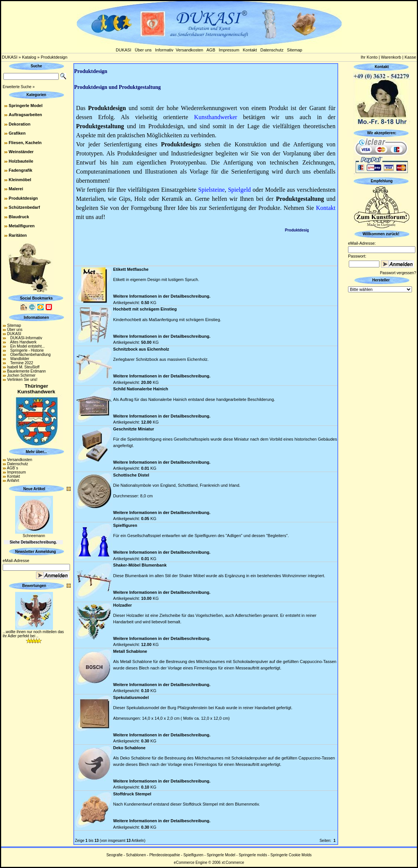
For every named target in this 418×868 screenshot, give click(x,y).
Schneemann (34, 536)
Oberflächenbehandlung (29, 355)
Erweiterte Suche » (19, 87)
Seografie (114, 855)
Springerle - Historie (26, 350)
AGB (211, 50)
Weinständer (21, 152)
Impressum (229, 50)
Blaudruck (19, 217)
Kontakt (250, 50)
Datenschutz (272, 50)
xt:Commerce (233, 863)
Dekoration (19, 124)
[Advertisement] (206, 248)
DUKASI (124, 50)
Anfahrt (13, 481)
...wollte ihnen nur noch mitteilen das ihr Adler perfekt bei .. (33, 634)
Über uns (143, 50)
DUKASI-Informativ (25, 338)
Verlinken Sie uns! (22, 380)
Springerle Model (26, 106)
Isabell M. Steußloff (23, 367)
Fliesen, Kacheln (25, 143)
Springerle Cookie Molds (291, 855)
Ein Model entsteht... (26, 346)
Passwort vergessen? (398, 273)
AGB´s (12, 468)
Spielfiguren (193, 855)
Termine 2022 (20, 363)
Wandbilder (18, 359)
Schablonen (136, 855)
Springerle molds (253, 855)
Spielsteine (211, 190)
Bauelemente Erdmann (26, 371)
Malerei (16, 189)
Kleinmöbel (20, 180)
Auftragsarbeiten (25, 115)
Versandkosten (189, 50)
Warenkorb (391, 57)
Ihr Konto (369, 57)
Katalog (29, 57)
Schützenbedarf (24, 207)
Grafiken (17, 133)
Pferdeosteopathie (165, 855)
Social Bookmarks (37, 298)
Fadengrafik (20, 170)
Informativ (164, 50)
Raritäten (18, 235)
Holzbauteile (21, 161)
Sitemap (295, 50)
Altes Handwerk (22, 342)
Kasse (410, 57)
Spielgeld (239, 190)
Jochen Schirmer (21, 375)
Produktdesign (54, 57)
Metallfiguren (22, 226)
